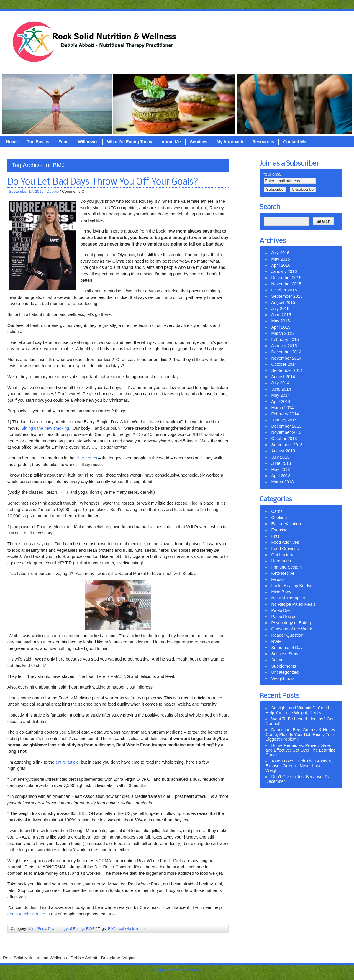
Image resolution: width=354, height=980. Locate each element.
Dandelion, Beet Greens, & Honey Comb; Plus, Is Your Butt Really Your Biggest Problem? (300, 734)
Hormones (281, 561)
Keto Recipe (283, 573)
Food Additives (285, 542)
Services (199, 142)
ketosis (278, 579)
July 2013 (280, 457)
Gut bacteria (283, 555)
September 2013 (287, 445)
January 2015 (284, 346)
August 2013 (283, 451)
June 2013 (281, 463)
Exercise (279, 530)
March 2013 (282, 482)
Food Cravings (285, 549)
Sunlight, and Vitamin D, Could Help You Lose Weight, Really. (297, 710)
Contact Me (295, 142)
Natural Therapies (288, 598)
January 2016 (284, 271)
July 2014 (280, 383)
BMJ (112, 929)
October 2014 (284, 364)
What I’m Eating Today (130, 142)
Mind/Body (37, 929)
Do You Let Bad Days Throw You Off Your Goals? (103, 182)
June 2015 (281, 315)
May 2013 (280, 470)
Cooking (279, 518)
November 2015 (286, 284)
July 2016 (280, 253)
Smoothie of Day (287, 648)
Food (64, 142)
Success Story (285, 654)
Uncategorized (285, 672)
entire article (67, 762)
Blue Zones (86, 458)
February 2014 (285, 414)
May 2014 (280, 395)
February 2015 (285, 340)
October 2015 (284, 290)
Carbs (277, 511)
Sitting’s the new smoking (45, 428)
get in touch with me (26, 914)
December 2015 (286, 278)
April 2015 (281, 327)
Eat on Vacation (286, 524)
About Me (171, 142)
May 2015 (280, 321)
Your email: (273, 174)
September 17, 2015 (26, 191)
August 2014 (283, 377)
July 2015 (280, 309)
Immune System (286, 567)
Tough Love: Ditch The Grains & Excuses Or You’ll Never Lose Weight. (298, 766)
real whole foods (132, 929)
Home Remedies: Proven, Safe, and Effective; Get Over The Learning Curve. (301, 750)
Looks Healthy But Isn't (293, 586)
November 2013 (286, 432)
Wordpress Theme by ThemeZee (177, 970)
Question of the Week (291, 629)
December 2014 (286, 352)
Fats (275, 536)
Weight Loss (283, 678)
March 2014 (282, 408)
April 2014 (281, 401)
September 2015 (287, 296)
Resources (263, 142)
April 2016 (281, 265)
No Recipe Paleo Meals (293, 604)
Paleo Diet (281, 610)
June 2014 (281, 389)
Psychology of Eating (66, 929)
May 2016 (280, 259)
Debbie (53, 191)
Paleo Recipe (284, 617)
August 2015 (283, 302)
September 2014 (287, 370)
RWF (90, 929)
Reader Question (287, 635)
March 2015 (282, 333)
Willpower (88, 142)
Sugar (277, 660)
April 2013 (281, 476)
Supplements (283, 666)
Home (12, 142)
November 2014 (286, 358)
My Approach (230, 142)
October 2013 (284, 439)
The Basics (38, 142)
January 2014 (284, 420)
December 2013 (286, 426)
